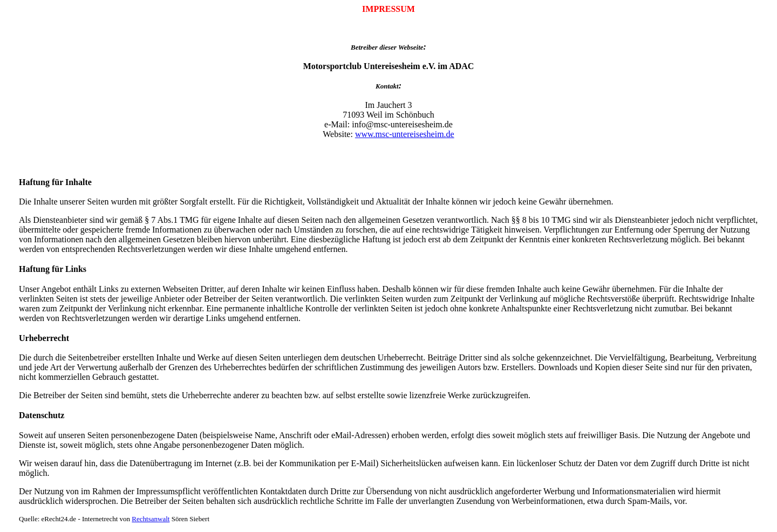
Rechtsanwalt (151, 519)
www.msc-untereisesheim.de (405, 134)
